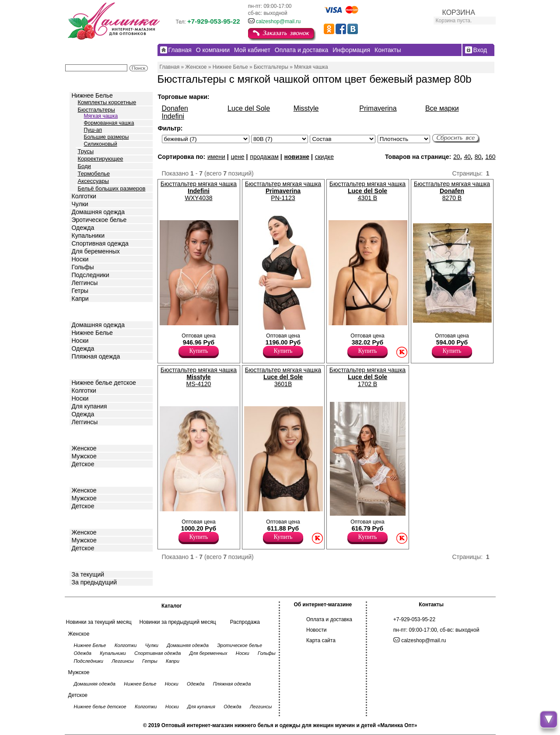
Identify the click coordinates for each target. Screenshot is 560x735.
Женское (84, 448)
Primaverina (378, 108)
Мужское (84, 456)
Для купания (89, 406)
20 (457, 157)
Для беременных (96, 251)
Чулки (80, 204)
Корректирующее (101, 159)
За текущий (88, 574)
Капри (80, 299)
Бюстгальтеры (96, 110)
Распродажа (245, 622)
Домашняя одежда (98, 212)
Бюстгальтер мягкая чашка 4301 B (367, 191)
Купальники (88, 236)
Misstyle (306, 108)
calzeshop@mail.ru (278, 21)
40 (467, 157)
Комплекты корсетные (107, 102)
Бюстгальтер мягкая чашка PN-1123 (283, 191)
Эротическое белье (99, 220)
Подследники (91, 275)
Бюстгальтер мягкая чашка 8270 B (452, 191)
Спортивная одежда (100, 243)
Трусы (86, 151)
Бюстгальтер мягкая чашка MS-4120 (199, 377)
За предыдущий (94, 582)
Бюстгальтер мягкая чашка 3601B (283, 377)
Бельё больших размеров (112, 188)
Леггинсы (85, 283)
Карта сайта (321, 640)
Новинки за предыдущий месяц (178, 622)
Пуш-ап (93, 130)
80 (478, 157)
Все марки (442, 108)
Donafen (175, 108)
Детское (84, 369)
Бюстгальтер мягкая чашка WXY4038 (199, 191)
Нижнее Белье (92, 95)
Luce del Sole (249, 108)
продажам (264, 157)
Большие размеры (107, 137)
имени (216, 157)
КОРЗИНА (459, 12)
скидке (324, 157)
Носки (80, 259)
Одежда (83, 228)
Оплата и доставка (329, 619)
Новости (316, 630)
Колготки (84, 196)
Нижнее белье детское (104, 383)
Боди (84, 166)
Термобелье (94, 174)
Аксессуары (93, 181)
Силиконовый (101, 144)
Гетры (80, 291)
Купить (199, 351)
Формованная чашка (109, 123)
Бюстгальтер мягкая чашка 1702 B (367, 377)
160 (490, 157)
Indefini (173, 116)
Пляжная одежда (96, 356)
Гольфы (83, 267)
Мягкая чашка (101, 116)
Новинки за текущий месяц (99, 622)
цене (237, 157)
